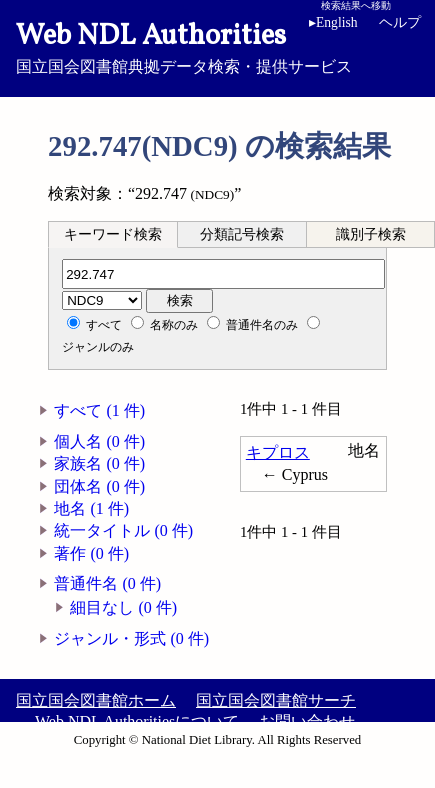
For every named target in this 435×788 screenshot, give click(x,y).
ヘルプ (400, 22)
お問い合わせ (307, 721)
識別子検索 (371, 234)
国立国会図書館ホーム (96, 700)
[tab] (113, 234)
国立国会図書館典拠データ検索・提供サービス (217, 46)
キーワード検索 (113, 234)
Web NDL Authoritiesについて (137, 721)
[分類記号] (223, 274)
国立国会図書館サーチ (276, 700)
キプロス (278, 452)
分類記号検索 (242, 234)
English (333, 22)
